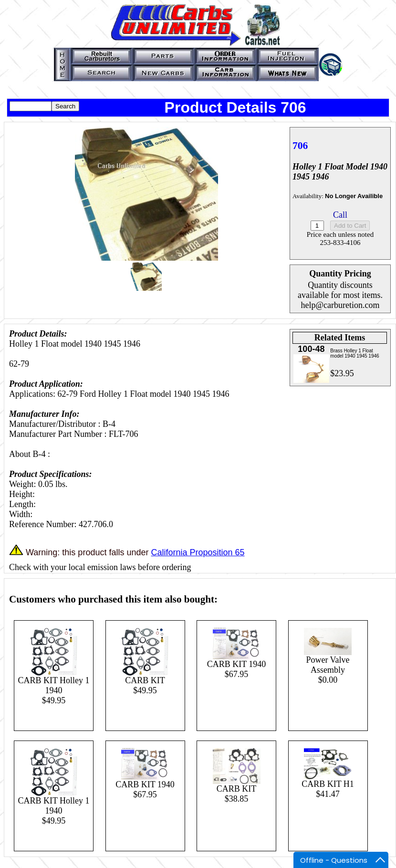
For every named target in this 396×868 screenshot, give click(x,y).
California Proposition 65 (198, 552)
